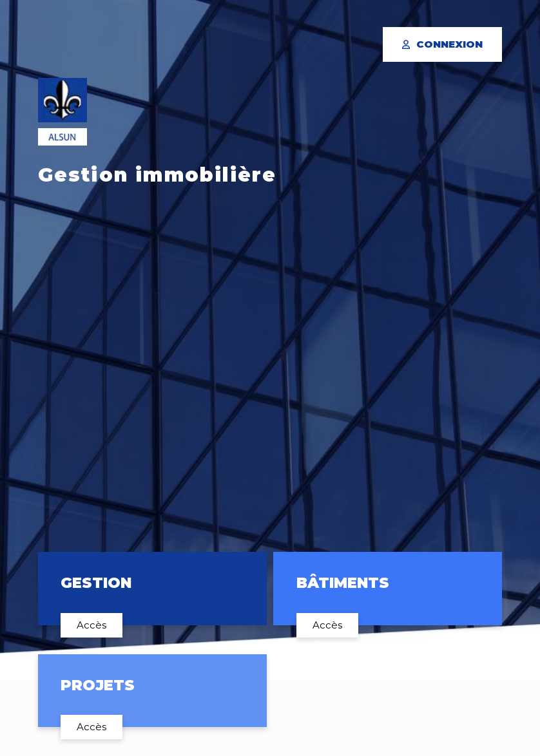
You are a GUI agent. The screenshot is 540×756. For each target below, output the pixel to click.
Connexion (442, 44)
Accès (92, 625)
